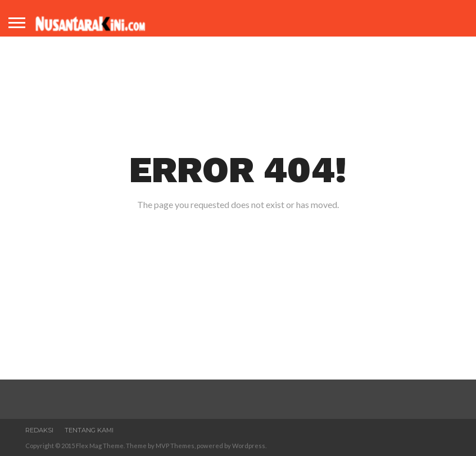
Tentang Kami (89, 430)
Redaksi (39, 430)
